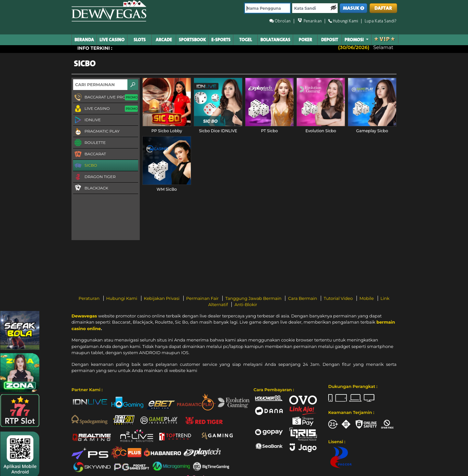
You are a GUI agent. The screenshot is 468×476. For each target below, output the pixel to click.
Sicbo (85, 166)
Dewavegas (84, 316)
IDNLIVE (87, 120)
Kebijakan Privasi (162, 298)
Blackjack (91, 188)
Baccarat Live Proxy (105, 97)
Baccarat (90, 154)
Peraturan (90, 298)
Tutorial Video (339, 298)
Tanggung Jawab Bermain (254, 298)
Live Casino (105, 109)
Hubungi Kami (122, 298)
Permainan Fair (203, 298)
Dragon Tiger (94, 177)
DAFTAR (383, 8)
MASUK (354, 8)
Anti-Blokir (246, 304)
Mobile (367, 298)
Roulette (89, 143)
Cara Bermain (303, 298)
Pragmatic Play (96, 132)
